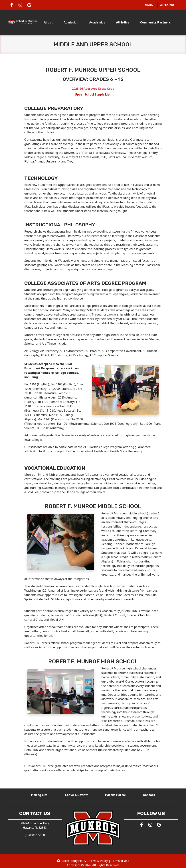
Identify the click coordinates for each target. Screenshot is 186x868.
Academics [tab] (97, 22)
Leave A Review (78, 795)
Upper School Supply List (93, 94)
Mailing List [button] (41, 795)
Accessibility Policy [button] (72, 861)
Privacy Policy (99, 861)
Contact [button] (150, 795)
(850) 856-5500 (35, 835)
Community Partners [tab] (155, 22)
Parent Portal (117, 795)
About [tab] (48, 22)
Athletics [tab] (123, 22)
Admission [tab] (71, 22)
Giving (150, 4)
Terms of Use (120, 861)
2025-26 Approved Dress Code (93, 89)
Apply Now (167, 5)
